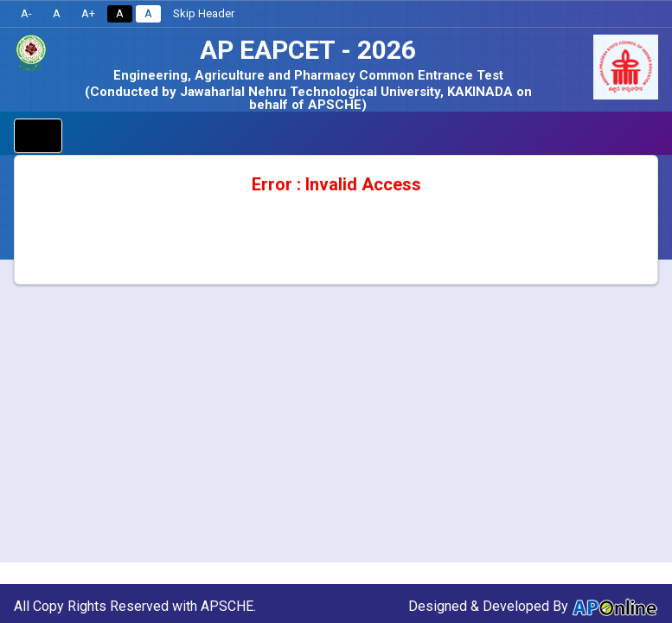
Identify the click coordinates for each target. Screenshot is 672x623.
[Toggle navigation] (38, 136)
